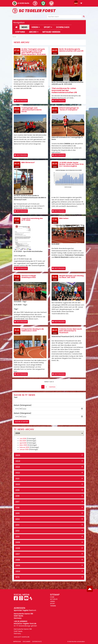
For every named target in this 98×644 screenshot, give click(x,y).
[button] (81, 3)
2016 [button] (17, 508)
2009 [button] (18, 542)
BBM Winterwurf (28, 162)
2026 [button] (18, 433)
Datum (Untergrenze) (23, 405)
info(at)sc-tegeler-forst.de (25, 624)
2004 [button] (18, 571)
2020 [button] (18, 484)
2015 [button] (17, 513)
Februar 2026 (24, 447)
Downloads (63, 27)
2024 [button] (18, 461)
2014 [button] (17, 519)
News (24, 27)
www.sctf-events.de (22, 637)
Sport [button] (48, 27)
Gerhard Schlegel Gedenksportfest (29, 277)
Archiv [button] (34, 32)
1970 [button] (17, 577)
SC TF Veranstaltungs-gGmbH (25, 626)
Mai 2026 (23, 441)
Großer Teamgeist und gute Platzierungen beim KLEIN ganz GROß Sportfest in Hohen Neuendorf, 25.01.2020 (34, 52)
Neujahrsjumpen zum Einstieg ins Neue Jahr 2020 (71, 277)
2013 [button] (17, 525)
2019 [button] (17, 490)
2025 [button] (18, 455)
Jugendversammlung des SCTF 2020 (32, 219)
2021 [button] (17, 479)
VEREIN (52, 601)
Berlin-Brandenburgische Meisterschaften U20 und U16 (71, 50)
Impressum (17, 641)
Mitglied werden (51, 32)
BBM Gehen (64, 218)
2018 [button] (17, 496)
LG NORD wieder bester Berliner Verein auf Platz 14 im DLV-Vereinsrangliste (71, 164)
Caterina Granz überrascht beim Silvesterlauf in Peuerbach (71, 331)
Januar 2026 (24, 449)
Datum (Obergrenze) (22, 413)
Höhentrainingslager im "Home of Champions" (69, 109)
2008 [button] (18, 548)
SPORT (53, 603)
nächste (52, 387)
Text (16, 397)
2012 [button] (17, 531)
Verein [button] (36, 27)
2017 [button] (17, 502)
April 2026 (23, 443)
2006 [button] (18, 560)
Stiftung (20, 32)
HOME (52, 597)
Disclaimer (27, 641)
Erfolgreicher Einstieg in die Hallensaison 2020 (33, 330)
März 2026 (23, 445)
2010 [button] (17, 537)
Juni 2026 (23, 439)
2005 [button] (18, 565)
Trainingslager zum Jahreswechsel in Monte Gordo (31, 110)
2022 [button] (18, 473)
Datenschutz (37, 641)
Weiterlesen (22, 101)
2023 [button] (18, 467)
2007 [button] (18, 554)
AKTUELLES (54, 599)
